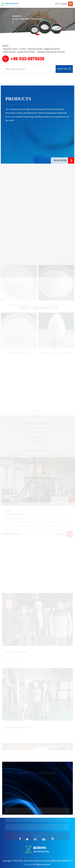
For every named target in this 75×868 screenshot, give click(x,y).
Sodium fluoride (9, 56)
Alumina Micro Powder (26, 56)
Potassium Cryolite (10, 53)
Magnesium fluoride (52, 53)
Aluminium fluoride (35, 53)
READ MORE (64, 172)
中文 (57, 4)
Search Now (64, 72)
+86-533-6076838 (23, 63)
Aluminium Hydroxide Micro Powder (51, 56)
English (64, 4)
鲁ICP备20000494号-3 (62, 861)
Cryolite (22, 53)
